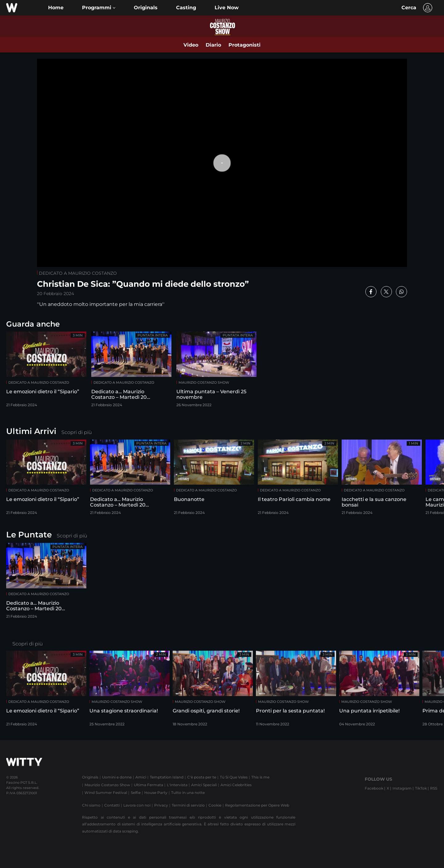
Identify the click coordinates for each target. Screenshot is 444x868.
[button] (99, 8)
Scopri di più (77, 432)
